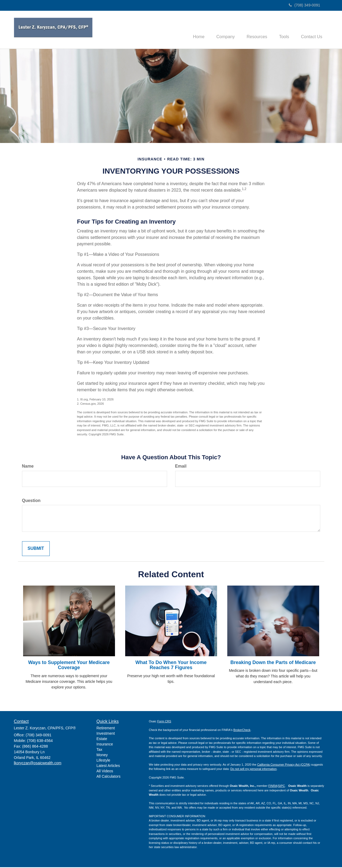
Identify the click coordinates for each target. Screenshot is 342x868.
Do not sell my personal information (253, 770)
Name (28, 467)
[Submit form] (36, 549)
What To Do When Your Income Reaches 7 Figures (171, 666)
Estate (102, 739)
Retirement (106, 729)
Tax (99, 750)
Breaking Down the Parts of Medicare (273, 663)
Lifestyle (103, 761)
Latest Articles (108, 766)
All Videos (105, 772)
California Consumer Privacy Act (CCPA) (284, 765)
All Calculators (108, 777)
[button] (220, 30)
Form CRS (164, 722)
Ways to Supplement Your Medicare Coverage (69, 666)
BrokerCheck (242, 730)
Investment (106, 734)
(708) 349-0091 (305, 5)
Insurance (105, 745)
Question (31, 501)
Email (181, 467)
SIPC (282, 787)
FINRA (273, 787)
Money (102, 755)
